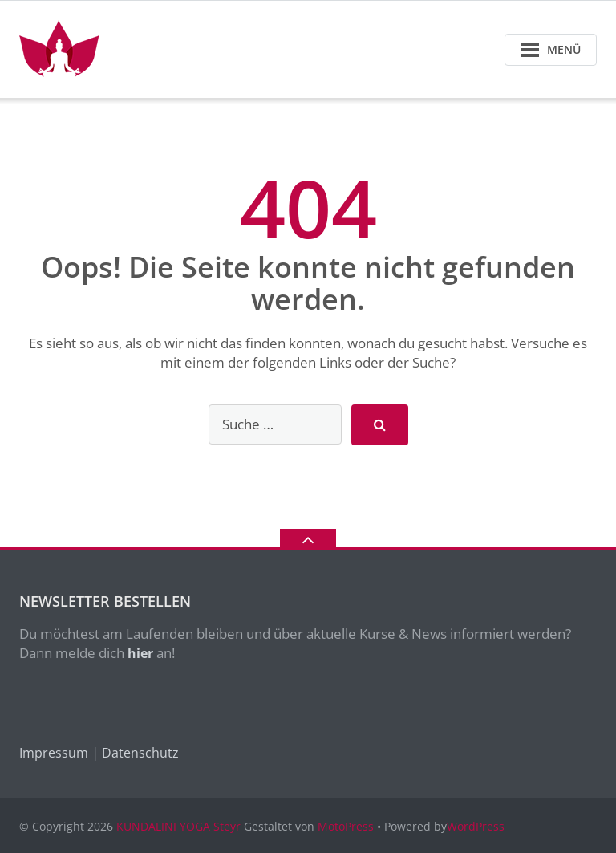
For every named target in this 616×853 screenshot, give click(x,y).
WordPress (476, 826)
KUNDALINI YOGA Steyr (178, 826)
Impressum (54, 753)
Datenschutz (140, 753)
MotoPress (346, 826)
